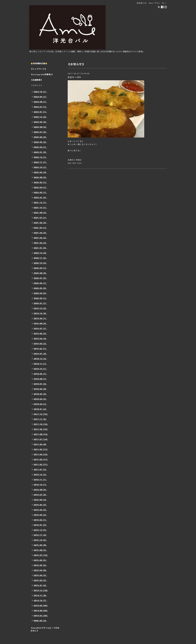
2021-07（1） (40, 218)
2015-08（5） (40, 550)
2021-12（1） (40, 203)
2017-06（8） (40, 444)
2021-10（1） (40, 208)
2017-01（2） (40, 470)
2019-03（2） (40, 344)
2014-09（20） (41, 606)
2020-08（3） (40, 273)
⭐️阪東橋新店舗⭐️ (39, 63)
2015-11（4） (40, 535)
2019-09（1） (40, 318)
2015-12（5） (40, 530)
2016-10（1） (40, 485)
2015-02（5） (40, 580)
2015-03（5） (40, 575)
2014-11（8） (40, 595)
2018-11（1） (40, 364)
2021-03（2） (40, 238)
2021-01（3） (40, 248)
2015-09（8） (40, 545)
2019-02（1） (40, 349)
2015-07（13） (41, 555)
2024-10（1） (40, 92)
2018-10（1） (40, 369)
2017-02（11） (41, 464)
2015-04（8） (40, 570)
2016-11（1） (40, 480)
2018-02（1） (40, 404)
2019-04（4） (40, 339)
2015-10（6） (40, 540)
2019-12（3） (40, 308)
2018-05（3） (40, 394)
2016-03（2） (40, 515)
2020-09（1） (40, 268)
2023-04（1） (40, 147)
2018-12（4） (40, 359)
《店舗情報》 (37, 80)
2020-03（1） (40, 298)
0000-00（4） (40, 621)
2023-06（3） (40, 137)
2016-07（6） (40, 495)
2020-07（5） (40, 278)
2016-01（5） (40, 525)
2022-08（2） (40, 177)
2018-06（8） (40, 389)
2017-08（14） (41, 434)
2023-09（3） (40, 122)
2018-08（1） (40, 379)
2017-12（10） (41, 414)
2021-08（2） (40, 213)
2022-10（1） (40, 167)
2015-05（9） (40, 565)
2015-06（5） (40, 560)
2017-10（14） (41, 424)
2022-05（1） (40, 182)
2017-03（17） (41, 459)
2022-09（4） (40, 172)
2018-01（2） (40, 409)
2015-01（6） (40, 585)
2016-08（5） (40, 490)
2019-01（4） (40, 354)
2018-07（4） (40, 384)
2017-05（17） (41, 449)
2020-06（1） (40, 283)
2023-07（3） (40, 132)
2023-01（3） (40, 152)
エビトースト (75, 77)
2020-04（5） (40, 293)
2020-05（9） (40, 288)
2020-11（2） (40, 258)
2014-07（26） (41, 616)
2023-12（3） (40, 117)
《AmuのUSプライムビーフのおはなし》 (45, 629)
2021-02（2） (40, 243)
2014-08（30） (41, 611)
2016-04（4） (40, 510)
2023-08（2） (40, 127)
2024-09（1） (40, 97)
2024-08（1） (40, 102)
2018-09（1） (40, 374)
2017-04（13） (41, 454)
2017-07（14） (41, 439)
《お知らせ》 (37, 85)
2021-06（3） (40, 223)
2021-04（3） (40, 233)
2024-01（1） (40, 112)
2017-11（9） (40, 419)
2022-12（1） (40, 157)
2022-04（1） (40, 187)
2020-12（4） (40, 253)
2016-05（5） (40, 505)
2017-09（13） (41, 429)
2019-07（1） (40, 328)
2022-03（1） (40, 192)
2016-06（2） (40, 500)
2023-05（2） (40, 142)
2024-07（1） (40, 107)
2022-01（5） (40, 198)
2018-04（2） (40, 399)
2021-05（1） (40, 228)
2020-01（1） (40, 303)
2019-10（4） (40, 313)
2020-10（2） (40, 263)
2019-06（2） (40, 334)
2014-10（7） (40, 600)
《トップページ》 (39, 69)
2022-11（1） (40, 162)
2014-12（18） (41, 590)
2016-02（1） (40, 520)
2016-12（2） (40, 475)
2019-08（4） (40, 323)
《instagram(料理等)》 (42, 74)
